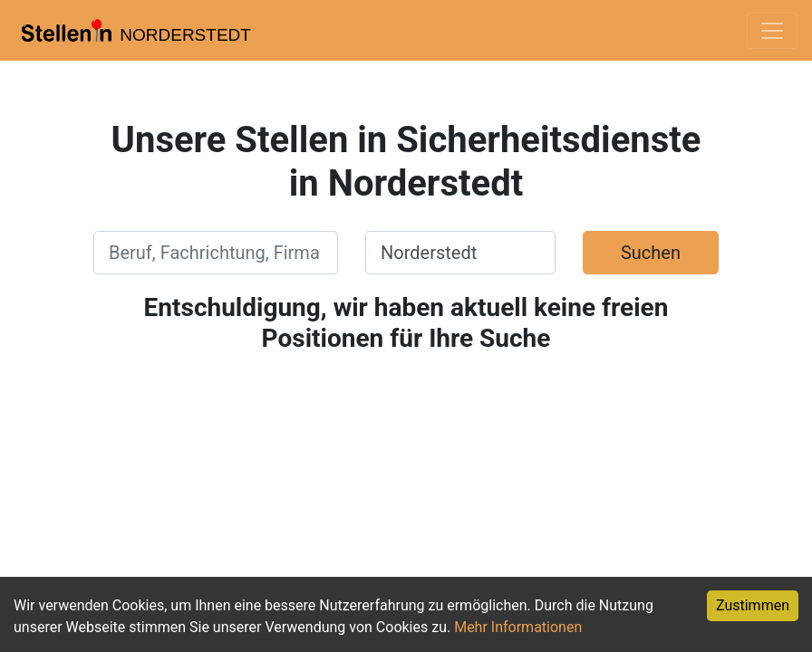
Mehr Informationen (518, 627)
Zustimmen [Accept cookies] (753, 605)
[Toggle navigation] (772, 31)
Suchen (651, 253)
